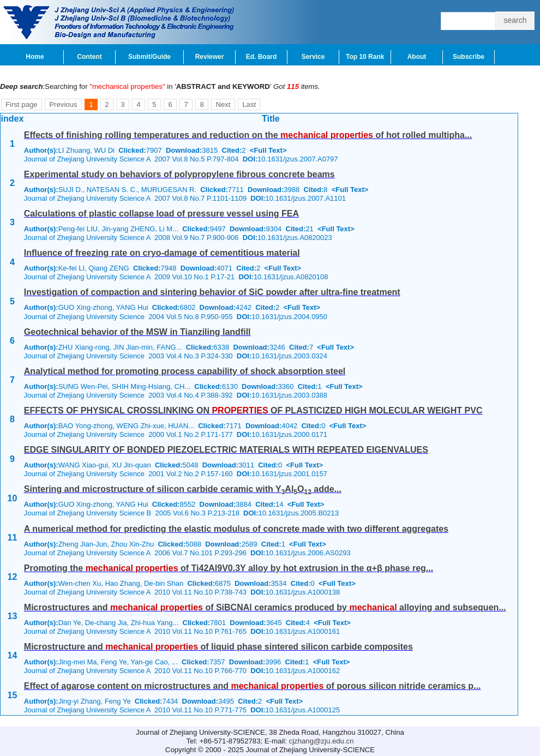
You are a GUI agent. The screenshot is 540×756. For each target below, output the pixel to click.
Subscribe (469, 57)
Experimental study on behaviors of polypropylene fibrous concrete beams (179, 174)
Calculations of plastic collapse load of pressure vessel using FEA (161, 214)
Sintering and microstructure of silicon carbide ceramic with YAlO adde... (183, 489)
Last (249, 104)
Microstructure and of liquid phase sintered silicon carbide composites (218, 647)
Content (89, 57)
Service (313, 57)
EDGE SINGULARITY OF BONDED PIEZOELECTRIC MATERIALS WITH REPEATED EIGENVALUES (226, 450)
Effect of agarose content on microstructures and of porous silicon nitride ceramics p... (253, 686)
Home (35, 57)
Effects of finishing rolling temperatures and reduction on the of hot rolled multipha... (248, 135)
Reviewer (210, 57)
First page (22, 104)
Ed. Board (262, 57)
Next (223, 104)
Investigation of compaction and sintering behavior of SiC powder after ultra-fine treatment (212, 292)
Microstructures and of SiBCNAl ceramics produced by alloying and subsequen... (265, 607)
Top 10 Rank (365, 57)
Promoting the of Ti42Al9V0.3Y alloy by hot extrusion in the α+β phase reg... (229, 568)
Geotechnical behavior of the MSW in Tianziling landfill (137, 332)
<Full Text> (268, 150)
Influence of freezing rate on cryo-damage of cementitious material (162, 253)
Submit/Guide (149, 57)
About (417, 57)
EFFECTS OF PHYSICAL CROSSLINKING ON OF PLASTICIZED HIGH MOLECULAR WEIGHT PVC (253, 410)
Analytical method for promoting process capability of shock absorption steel (185, 371)
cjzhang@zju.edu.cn (322, 741)
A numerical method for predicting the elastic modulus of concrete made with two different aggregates (236, 529)
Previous (63, 104)
